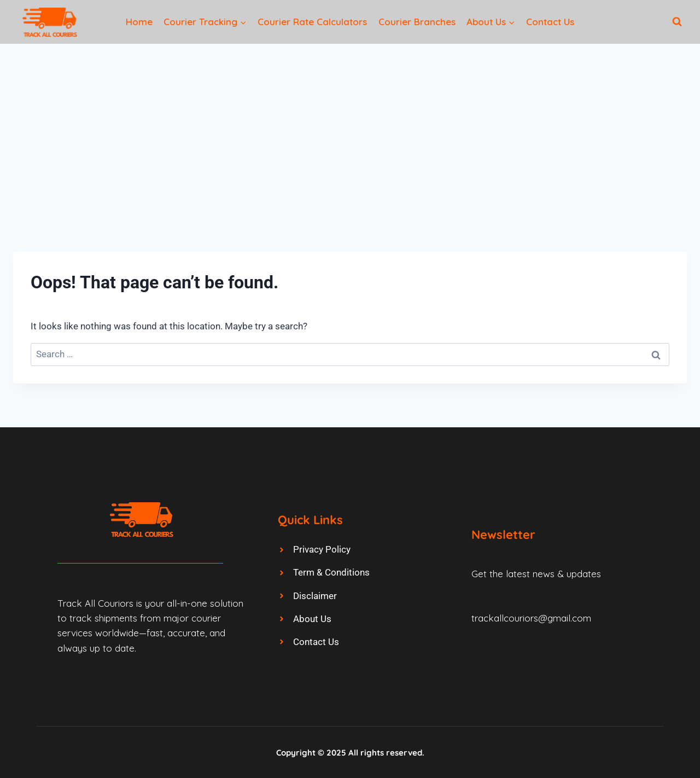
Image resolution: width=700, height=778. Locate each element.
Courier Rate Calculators (312, 22)
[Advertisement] (350, 126)
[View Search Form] (677, 22)
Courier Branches (417, 22)
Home (139, 22)
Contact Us (550, 22)
